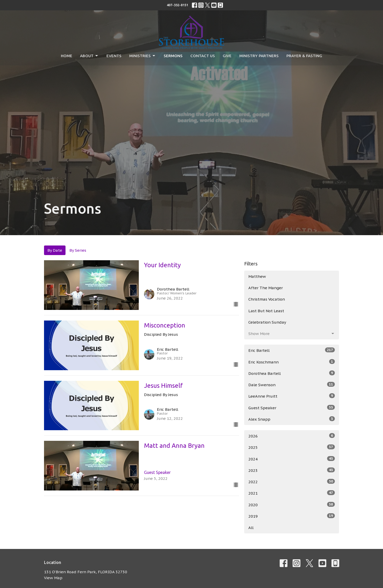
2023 (292, 470)
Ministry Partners (259, 56)
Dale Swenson (292, 385)
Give (227, 56)
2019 (292, 516)
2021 (292, 493)
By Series (78, 250)
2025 (292, 447)
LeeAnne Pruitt (292, 396)
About (89, 56)
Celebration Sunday (267, 322)
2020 (292, 505)
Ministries (143, 56)
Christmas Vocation (267, 299)
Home (67, 56)
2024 (292, 459)
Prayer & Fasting (304, 56)
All (251, 528)
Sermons (173, 56)
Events (114, 56)
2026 (292, 436)
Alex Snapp (292, 419)
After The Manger (266, 288)
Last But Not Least (266, 311)
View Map (53, 578)
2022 (292, 482)
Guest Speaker (292, 408)
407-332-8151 (177, 5)
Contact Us (203, 56)
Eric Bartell (292, 350)
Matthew (257, 276)
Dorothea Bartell (292, 373)
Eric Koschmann (292, 362)
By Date (55, 250)
